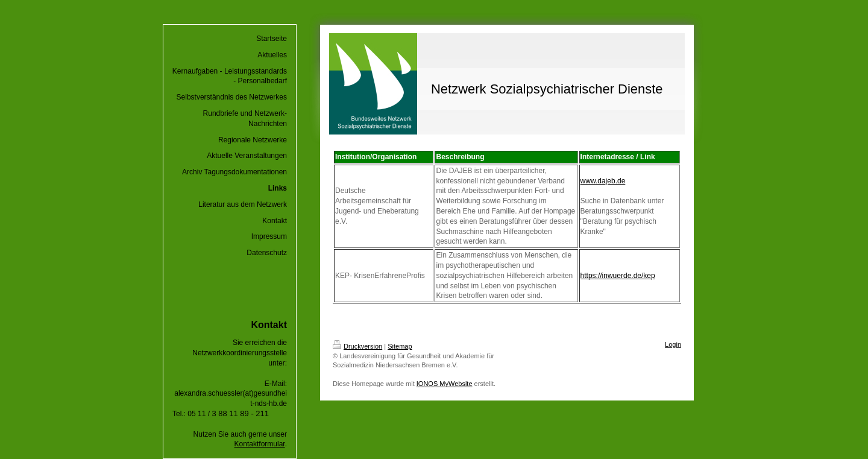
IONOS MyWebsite (445, 384)
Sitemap (400, 346)
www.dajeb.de (603, 181)
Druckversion (357, 346)
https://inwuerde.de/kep (618, 276)
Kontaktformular (260, 444)
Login (673, 344)
